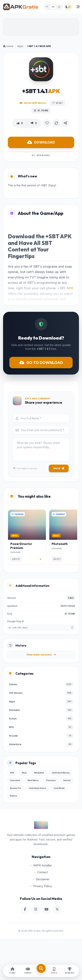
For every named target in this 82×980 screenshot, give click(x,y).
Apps (20, 46)
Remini (67, 780)
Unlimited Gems (37, 788)
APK (70, 288)
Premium (51, 780)
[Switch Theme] (68, 7)
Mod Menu (33, 780)
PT (47, 7)
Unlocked (15, 780)
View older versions (41, 655)
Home (8, 46)
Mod (24, 773)
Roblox (14, 796)
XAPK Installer (41, 865)
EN (53, 7)
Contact (41, 872)
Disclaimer (41, 879)
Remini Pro (16, 788)
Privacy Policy (41, 886)
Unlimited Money (61, 773)
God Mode (59, 788)
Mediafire (39, 773)
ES (59, 7)
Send (59, 468)
